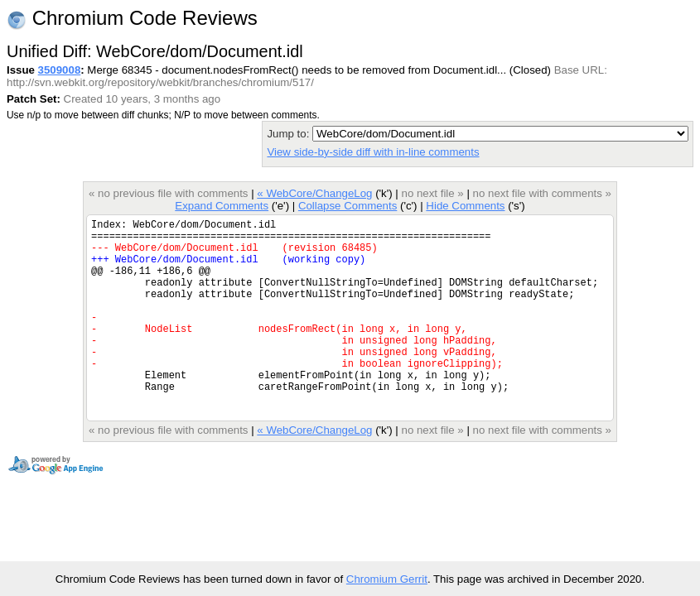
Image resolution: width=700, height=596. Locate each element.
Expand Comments (222, 206)
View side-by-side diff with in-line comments (373, 152)
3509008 (60, 70)
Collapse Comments (348, 206)
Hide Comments (465, 206)
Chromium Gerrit (387, 579)
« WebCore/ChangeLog (314, 193)
